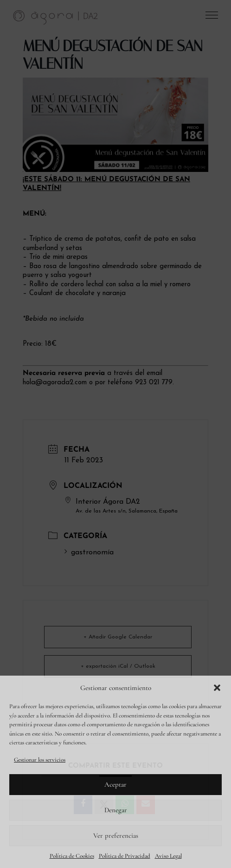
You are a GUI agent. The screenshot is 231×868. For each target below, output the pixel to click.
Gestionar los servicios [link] (40, 760)
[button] (217, 688)
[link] (56, 17)
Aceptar (115, 784)
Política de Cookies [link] (72, 856)
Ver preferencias (116, 835)
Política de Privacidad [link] (125, 856)
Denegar (116, 810)
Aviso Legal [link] (168, 856)
